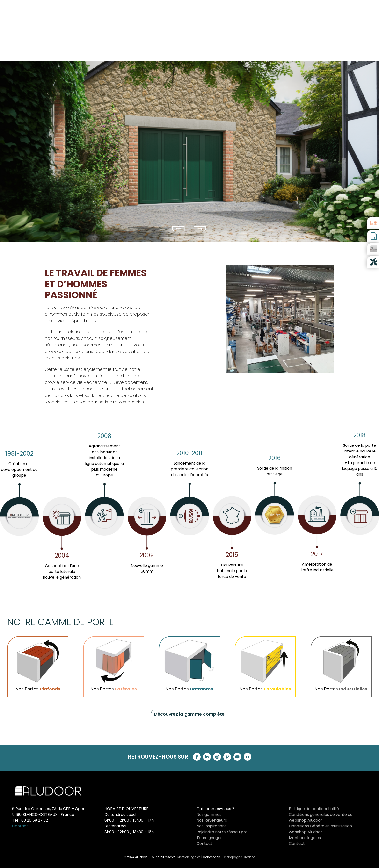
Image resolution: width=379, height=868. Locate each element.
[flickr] (248, 757)
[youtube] (237, 757)
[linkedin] (207, 757)
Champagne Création (239, 857)
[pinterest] (227, 757)
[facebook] (197, 757)
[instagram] (217, 757)
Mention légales (189, 857)
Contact (20, 826)
